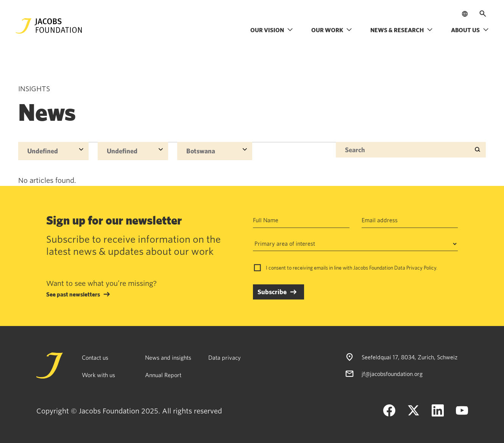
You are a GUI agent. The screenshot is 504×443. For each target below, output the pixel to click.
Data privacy (225, 357)
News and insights (168, 357)
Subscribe (272, 292)
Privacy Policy (421, 268)
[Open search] (483, 14)
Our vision (272, 30)
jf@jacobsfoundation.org (392, 374)
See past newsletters (73, 294)
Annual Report (163, 375)
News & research (402, 30)
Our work (332, 30)
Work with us (98, 375)
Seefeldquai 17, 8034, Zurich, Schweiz (410, 357)
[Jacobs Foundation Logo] (49, 26)
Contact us (95, 357)
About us (470, 30)
